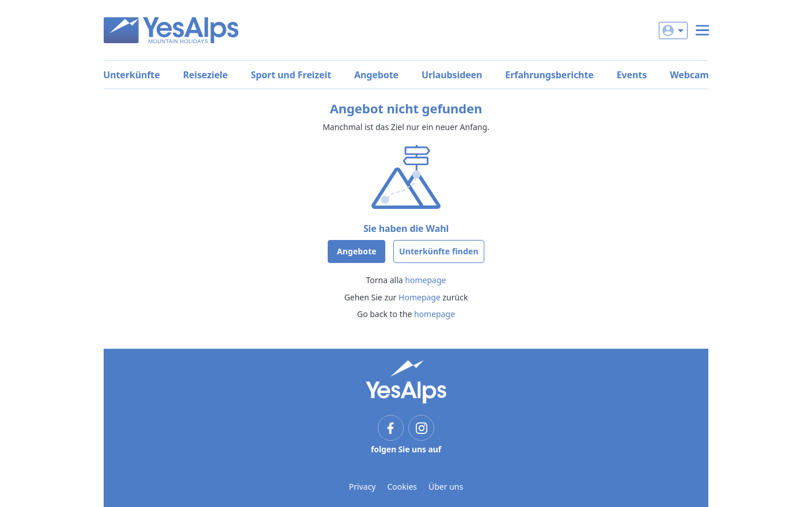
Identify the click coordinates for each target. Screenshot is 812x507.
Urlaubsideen (452, 75)
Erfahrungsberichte (549, 75)
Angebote (376, 75)
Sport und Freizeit (291, 75)
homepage (425, 280)
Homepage (420, 297)
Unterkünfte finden (439, 251)
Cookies (402, 487)
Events (632, 75)
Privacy (363, 487)
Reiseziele (206, 75)
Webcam (689, 75)
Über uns (446, 487)
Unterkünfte (131, 75)
